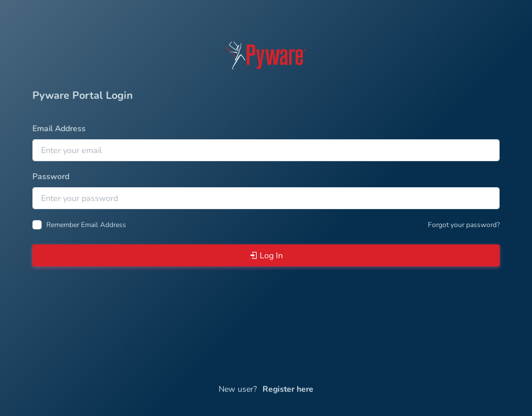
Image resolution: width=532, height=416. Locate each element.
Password (51, 177)
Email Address (59, 129)
